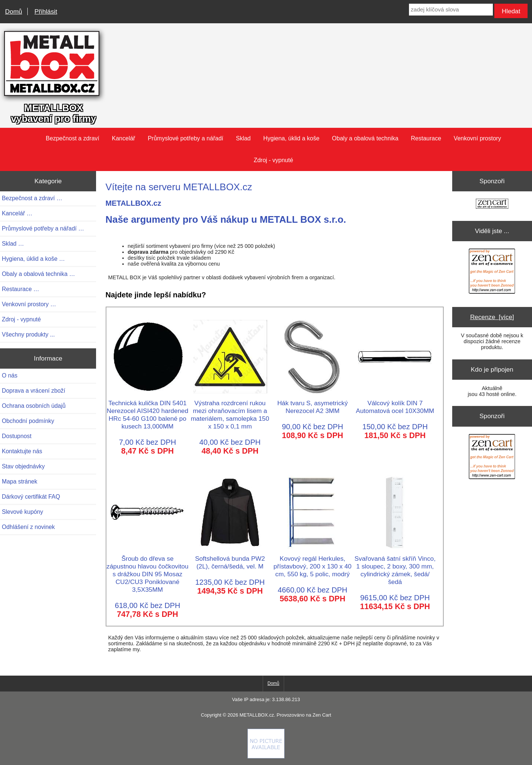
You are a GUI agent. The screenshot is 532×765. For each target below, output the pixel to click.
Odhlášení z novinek (28, 527)
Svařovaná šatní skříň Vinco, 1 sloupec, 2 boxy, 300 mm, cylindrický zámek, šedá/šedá (395, 566)
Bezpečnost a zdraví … (32, 198)
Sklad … (13, 244)
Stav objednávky (23, 466)
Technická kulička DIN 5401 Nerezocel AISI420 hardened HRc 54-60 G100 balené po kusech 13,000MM (148, 411)
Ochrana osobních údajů (34, 406)
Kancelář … (17, 213)
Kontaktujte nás (22, 451)
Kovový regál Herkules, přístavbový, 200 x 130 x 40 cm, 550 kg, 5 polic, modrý (312, 562)
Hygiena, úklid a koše (291, 138)
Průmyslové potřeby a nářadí (186, 138)
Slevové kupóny (23, 512)
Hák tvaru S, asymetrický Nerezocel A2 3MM (313, 403)
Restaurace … (21, 289)
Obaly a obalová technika (365, 138)
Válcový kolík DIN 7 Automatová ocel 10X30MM (395, 403)
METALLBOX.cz (257, 715)
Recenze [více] (492, 317)
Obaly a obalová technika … (38, 274)
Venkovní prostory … (29, 304)
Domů (14, 11)
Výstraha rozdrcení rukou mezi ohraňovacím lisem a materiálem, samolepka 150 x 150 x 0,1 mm (230, 411)
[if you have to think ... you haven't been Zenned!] (266, 757)
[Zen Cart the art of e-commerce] (492, 204)
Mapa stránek (20, 481)
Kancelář (124, 138)
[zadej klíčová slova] (451, 10)
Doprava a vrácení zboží (34, 391)
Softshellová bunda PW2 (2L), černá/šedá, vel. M (230, 559)
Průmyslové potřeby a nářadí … (43, 228)
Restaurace (426, 138)
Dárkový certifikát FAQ (31, 497)
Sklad (243, 138)
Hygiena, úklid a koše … (33, 259)
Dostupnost (17, 436)
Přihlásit (46, 11)
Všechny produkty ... (28, 334)
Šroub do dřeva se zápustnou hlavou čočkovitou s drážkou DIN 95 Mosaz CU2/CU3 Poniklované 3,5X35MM (147, 570)
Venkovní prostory (477, 138)
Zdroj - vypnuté (274, 160)
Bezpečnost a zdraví (73, 138)
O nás (10, 375)
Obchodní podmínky (28, 421)
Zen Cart (322, 715)
